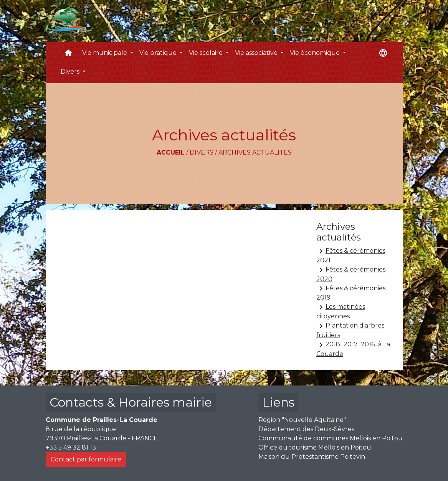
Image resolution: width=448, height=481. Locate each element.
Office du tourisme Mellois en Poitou (315, 447)
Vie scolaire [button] (207, 53)
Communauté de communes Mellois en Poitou (331, 438)
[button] (68, 55)
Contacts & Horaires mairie (131, 402)
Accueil (171, 152)
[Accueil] (68, 21)
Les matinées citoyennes (341, 311)
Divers (202, 152)
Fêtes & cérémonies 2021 (351, 255)
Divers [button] (71, 72)
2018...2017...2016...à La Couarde (353, 349)
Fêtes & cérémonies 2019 (351, 292)
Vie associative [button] (257, 53)
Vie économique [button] (316, 53)
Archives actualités (255, 152)
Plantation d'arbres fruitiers (350, 330)
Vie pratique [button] (159, 53)
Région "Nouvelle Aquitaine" (302, 420)
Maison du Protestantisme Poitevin (312, 457)
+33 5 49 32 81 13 (71, 447)
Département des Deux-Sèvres (306, 429)
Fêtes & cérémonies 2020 (351, 274)
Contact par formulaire (86, 459)
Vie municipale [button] (105, 53)
